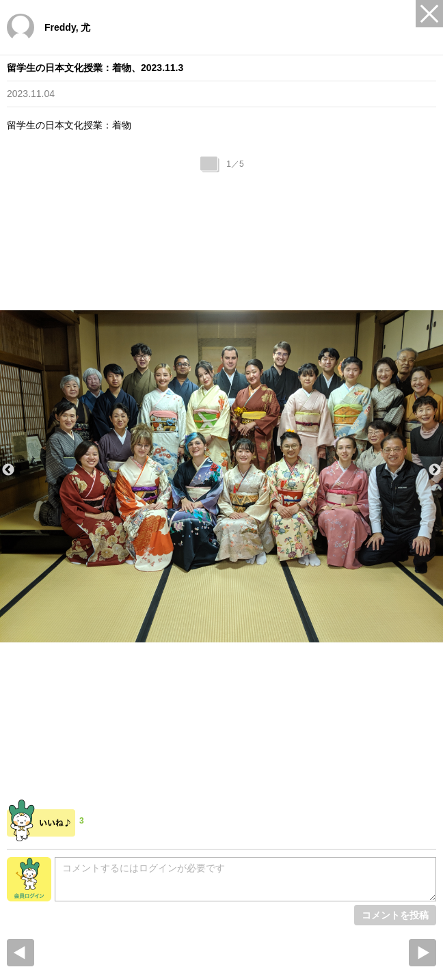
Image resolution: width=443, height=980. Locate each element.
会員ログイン (29, 879)
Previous (8, 470)
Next (435, 470)
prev (21, 953)
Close (429, 14)
